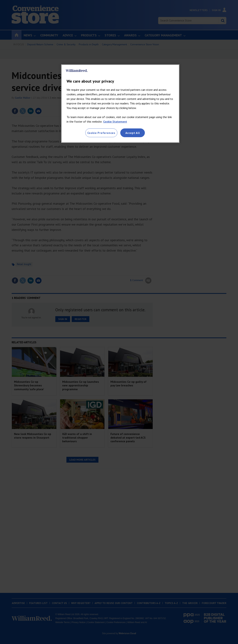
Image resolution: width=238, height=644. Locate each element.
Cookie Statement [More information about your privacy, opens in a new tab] (115, 122)
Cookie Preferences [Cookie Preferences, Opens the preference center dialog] (101, 133)
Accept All (133, 133)
